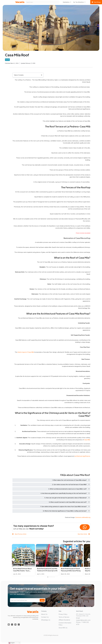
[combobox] (42, 2)
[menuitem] (67, 2)
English (12, 643)
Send (42, 600)
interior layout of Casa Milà (26, 352)
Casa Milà (87, 440)
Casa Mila (7, 60)
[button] (42, 75)
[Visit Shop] (96, 2)
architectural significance (82, 456)
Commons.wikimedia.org (83, 517)
